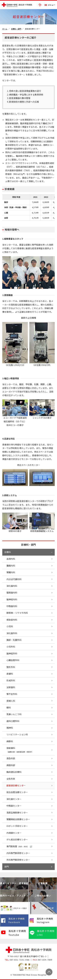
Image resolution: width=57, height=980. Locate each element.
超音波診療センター (16, 785)
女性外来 (11, 779)
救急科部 (11, 758)
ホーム (5, 29)
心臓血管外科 (13, 660)
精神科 (10, 728)
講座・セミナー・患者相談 (14, 883)
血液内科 (11, 559)
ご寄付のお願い (43, 896)
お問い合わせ (47, 908)
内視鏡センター (14, 833)
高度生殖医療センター (17, 813)
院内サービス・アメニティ (14, 896)
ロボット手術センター (17, 826)
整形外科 (11, 667)
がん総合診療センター (17, 839)
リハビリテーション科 (17, 734)
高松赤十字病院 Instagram (45, 920)
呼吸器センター (14, 806)
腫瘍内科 (11, 566)
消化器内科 (12, 586)
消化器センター (14, 799)
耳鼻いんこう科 (14, 714)
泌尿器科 (11, 687)
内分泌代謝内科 (14, 579)
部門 (7, 867)
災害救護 (43, 883)
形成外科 (11, 680)
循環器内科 (12, 593)
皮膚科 (10, 674)
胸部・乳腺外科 (14, 640)
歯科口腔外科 (13, 721)
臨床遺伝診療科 (14, 772)
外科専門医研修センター (18, 860)
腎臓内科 (11, 572)
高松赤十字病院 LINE (46, 933)
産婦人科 (11, 701)
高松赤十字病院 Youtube (17, 933)
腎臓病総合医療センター (18, 819)
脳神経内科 (12, 599)
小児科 (10, 626)
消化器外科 (12, 633)
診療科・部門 (16, 29)
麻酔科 (10, 741)
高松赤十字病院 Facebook (17, 920)
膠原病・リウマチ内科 (17, 613)
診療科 (8, 552)
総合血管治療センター (17, 792)
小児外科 (11, 647)
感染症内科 (12, 620)
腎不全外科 (12, 694)
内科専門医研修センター (18, 853)
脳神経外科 (12, 653)
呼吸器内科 (12, 606)
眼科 (9, 707)
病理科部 (11, 765)
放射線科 (20, 750)
